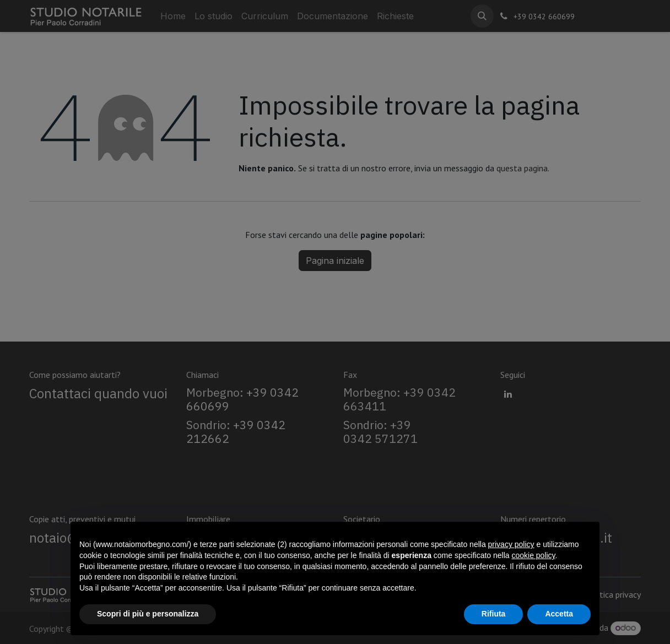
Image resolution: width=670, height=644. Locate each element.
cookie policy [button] (533, 555)
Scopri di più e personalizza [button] (148, 614)
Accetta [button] (559, 614)
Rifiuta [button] (494, 614)
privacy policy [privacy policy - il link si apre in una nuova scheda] (511, 544)
